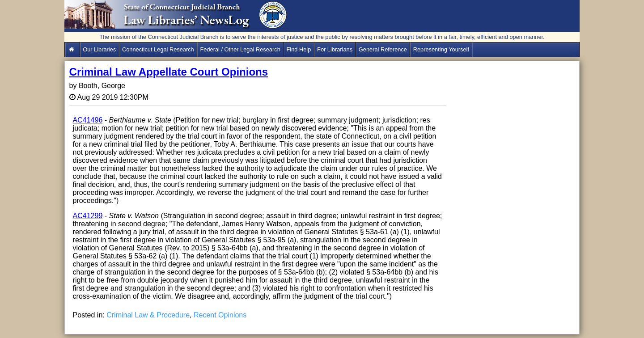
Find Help (299, 49)
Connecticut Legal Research (158, 49)
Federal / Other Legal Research (240, 49)
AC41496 (88, 120)
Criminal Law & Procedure (148, 315)
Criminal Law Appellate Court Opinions (169, 72)
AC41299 (88, 216)
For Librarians (335, 49)
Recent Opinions (220, 315)
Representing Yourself (441, 49)
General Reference (383, 49)
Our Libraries (99, 49)
